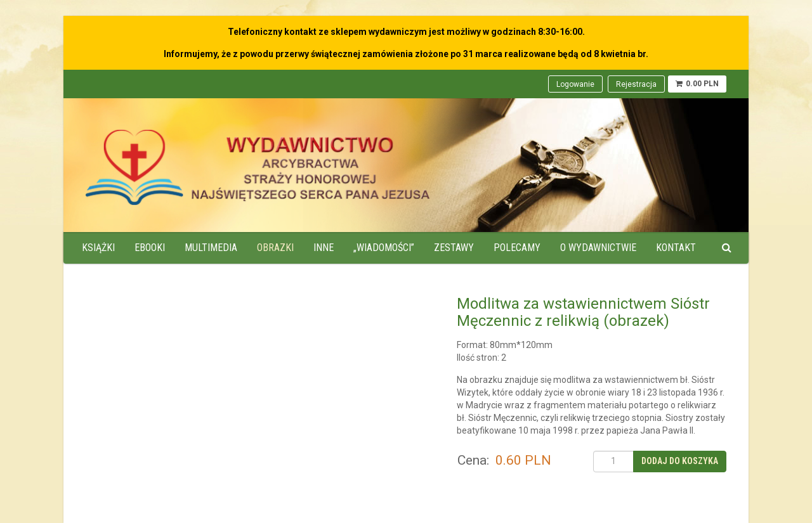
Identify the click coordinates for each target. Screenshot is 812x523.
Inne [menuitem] (324, 248)
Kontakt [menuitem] (676, 248)
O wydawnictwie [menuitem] (598, 248)
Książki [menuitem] (98, 248)
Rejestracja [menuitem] (636, 84)
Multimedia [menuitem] (211, 248)
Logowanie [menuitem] (575, 84)
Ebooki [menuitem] (150, 248)
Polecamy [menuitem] (517, 248)
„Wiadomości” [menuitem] (384, 248)
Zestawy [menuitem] (454, 248)
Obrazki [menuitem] (275, 248)
